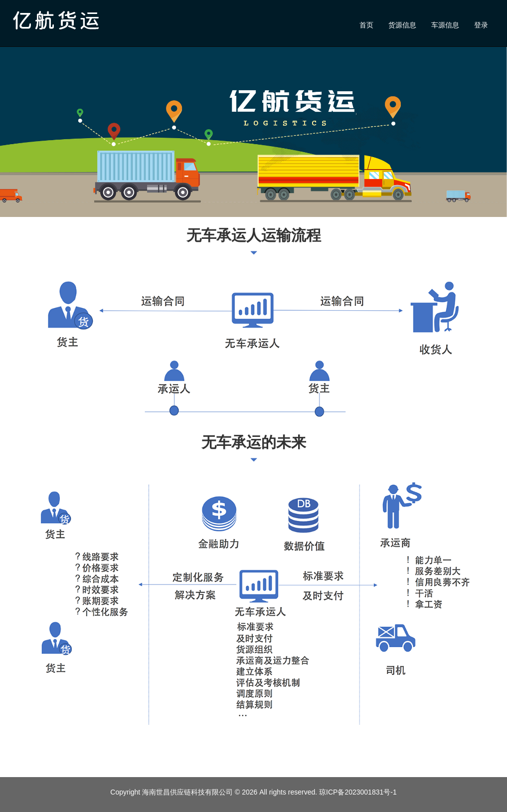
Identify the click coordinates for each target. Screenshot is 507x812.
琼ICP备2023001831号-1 (358, 792)
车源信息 (445, 25)
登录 (481, 25)
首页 (366, 25)
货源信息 (402, 25)
